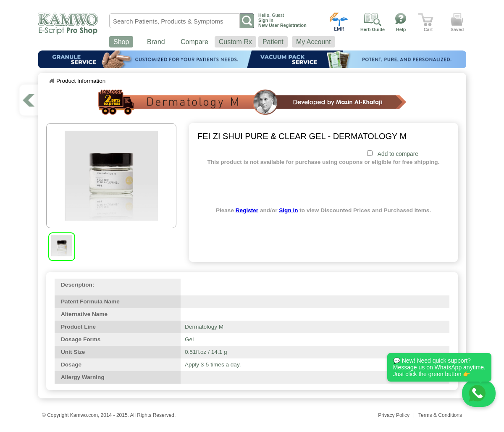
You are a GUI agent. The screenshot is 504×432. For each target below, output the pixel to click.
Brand (156, 42)
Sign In (288, 210)
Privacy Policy (394, 415)
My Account (314, 42)
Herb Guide (373, 29)
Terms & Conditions (440, 415)
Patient (273, 42)
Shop (121, 42)
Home (52, 81)
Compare (194, 42)
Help (401, 29)
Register (247, 210)
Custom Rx (235, 42)
